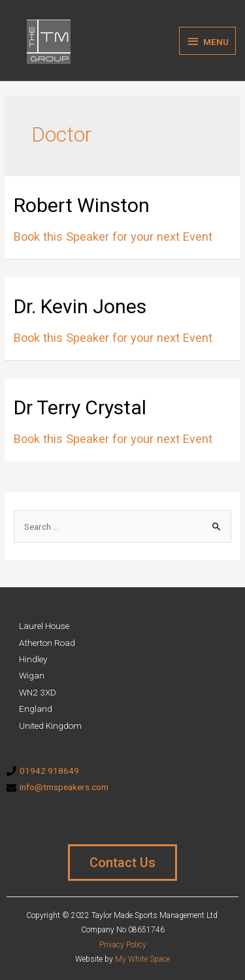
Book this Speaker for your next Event (113, 237)
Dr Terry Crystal (80, 407)
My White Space (142, 959)
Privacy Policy (123, 945)
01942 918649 (49, 771)
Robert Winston (82, 205)
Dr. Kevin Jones (80, 306)
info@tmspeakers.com (64, 787)
